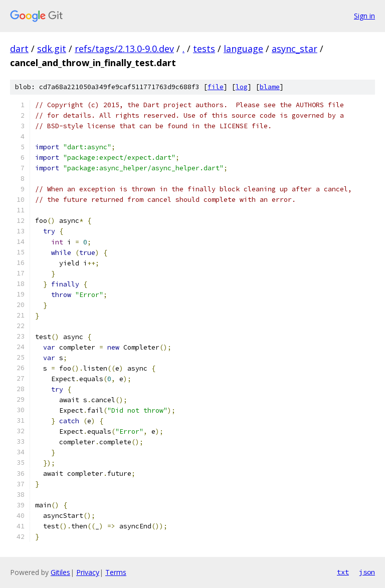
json (367, 572)
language (243, 49)
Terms (116, 572)
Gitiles (60, 572)
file (216, 87)
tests (204, 49)
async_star (295, 49)
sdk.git (52, 49)
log (242, 87)
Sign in (364, 16)
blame (270, 87)
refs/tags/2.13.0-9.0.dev (124, 49)
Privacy (88, 572)
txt (343, 572)
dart (19, 49)
